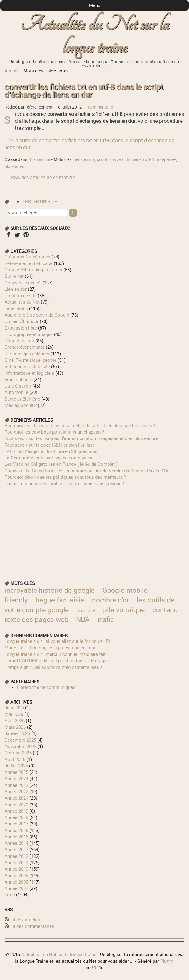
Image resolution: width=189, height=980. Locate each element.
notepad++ (166, 159)
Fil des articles (25, 920)
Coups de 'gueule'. (23, 283)
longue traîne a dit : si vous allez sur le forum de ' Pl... (59, 641)
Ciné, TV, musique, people (30, 360)
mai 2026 (14, 714)
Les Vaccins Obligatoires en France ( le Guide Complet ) (61, 464)
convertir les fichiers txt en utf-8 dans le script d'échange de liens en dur (84, 91)
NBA (83, 619)
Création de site (21, 295)
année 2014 (16, 843)
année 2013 (16, 849)
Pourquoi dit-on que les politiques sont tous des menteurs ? (65, 477)
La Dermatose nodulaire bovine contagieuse (49, 458)
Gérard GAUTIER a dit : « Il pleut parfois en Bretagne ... (59, 660)
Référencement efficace (28, 263)
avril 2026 (15, 720)
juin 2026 (14, 707)
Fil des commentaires (32, 926)
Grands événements (25, 347)
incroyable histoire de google (50, 590)
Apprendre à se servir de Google (37, 315)
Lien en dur (40, 159)
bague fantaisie (60, 600)
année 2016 (16, 830)
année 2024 (16, 778)
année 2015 (16, 837)
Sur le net (14, 276)
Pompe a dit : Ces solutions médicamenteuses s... (55, 667)
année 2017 (16, 824)
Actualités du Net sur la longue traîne (94, 36)
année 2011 (16, 862)
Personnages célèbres (27, 354)
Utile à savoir (18, 386)
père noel (86, 610)
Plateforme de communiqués (46, 687)
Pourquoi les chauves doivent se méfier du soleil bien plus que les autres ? (80, 425)
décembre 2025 (20, 740)
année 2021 (16, 798)
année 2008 (16, 882)
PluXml (167, 961)
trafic (106, 619)
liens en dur (85, 159)
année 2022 (16, 791)
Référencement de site (27, 366)
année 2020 (16, 804)
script (102, 159)
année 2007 (16, 888)
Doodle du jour (19, 341)
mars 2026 (15, 727)
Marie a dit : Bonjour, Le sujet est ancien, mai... (52, 648)
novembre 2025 (20, 746)
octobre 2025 (18, 753)
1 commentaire (99, 107)
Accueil (12, 71)
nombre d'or (111, 600)
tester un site (40, 201)
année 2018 (16, 817)
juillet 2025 (16, 766)
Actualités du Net (22, 302)
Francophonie (18, 379)
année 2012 (16, 856)
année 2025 (16, 772)
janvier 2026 (17, 733)
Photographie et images (29, 334)
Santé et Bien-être (22, 399)
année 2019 (16, 811)
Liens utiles (16, 308)
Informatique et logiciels (29, 373)
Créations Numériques (27, 257)
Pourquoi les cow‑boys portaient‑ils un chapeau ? (54, 432)
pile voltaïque (124, 610)
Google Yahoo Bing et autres (33, 270)
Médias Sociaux (21, 405)
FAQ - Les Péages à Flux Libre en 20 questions (51, 451)
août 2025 (15, 759)
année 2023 (16, 785)
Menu (95, 5)
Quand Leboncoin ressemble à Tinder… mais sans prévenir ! (64, 483)
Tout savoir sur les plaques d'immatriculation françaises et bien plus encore (81, 438)
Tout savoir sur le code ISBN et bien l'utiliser (49, 445)
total (10, 894)
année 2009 (16, 875)
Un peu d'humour (22, 321)
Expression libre (21, 328)
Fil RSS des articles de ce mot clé (40, 177)
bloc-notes (14, 166)
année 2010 (16, 869)
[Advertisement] (94, 529)
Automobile (16, 392)
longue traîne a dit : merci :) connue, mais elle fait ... (58, 654)
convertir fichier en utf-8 (132, 159)
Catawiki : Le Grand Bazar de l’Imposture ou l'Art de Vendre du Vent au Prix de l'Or (86, 471)
